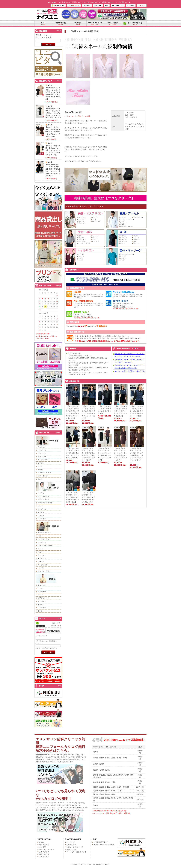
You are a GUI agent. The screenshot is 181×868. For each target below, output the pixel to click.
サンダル (41, 515)
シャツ (40, 595)
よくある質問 (44, 857)
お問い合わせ (44, 854)
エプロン (41, 463)
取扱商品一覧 (44, 845)
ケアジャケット (44, 598)
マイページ (71, 842)
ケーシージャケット (45, 503)
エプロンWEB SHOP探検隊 (104, 845)
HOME (42, 842)
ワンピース (42, 450)
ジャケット (42, 453)
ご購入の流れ (71, 845)
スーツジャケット (44, 539)
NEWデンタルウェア (127, 227)
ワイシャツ (124, 238)
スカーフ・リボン (44, 473)
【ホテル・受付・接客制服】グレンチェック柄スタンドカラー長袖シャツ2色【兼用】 (72, 497)
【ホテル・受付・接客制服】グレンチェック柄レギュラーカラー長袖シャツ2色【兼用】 (88, 497)
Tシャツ (41, 588)
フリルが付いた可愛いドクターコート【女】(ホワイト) (135, 126)
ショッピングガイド (47, 849)
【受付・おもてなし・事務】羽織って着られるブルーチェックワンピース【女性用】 (121, 411)
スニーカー (42, 519)
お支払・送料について (75, 847)
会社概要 (43, 847)
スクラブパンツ (44, 496)
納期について (71, 849)
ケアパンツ (42, 601)
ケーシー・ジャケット (127, 219)
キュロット (42, 558)
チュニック (42, 447)
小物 (135, 241)
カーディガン (43, 460)
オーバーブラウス (44, 533)
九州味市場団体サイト (102, 842)
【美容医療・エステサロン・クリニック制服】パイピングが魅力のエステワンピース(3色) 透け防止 (53, 113)
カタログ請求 (44, 852)
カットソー (42, 457)
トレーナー (42, 592)
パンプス (41, 568)
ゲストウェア (43, 476)
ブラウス (41, 562)
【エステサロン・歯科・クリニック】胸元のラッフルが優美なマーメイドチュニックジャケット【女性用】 (137, 455)
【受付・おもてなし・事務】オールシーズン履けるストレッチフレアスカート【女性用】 (137, 411)
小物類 (40, 469)
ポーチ (40, 611)
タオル (40, 479)
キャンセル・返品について (76, 852)
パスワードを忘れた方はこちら (46, 648)
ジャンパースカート (45, 546)
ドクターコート (44, 499)
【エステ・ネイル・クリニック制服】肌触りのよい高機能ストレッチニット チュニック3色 (53, 132)
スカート (41, 552)
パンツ (40, 466)
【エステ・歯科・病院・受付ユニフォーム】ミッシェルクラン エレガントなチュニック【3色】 (53, 150)
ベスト (40, 536)
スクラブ (41, 493)
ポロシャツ (42, 585)
